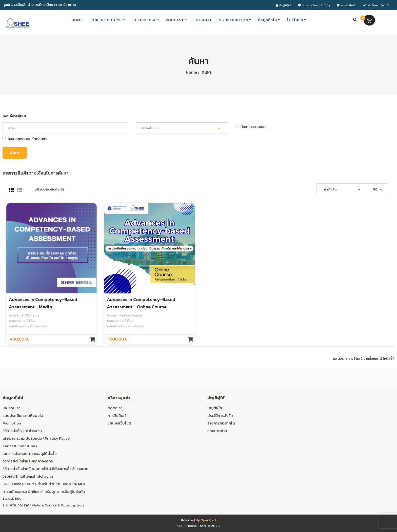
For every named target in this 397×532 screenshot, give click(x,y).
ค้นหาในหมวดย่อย (251, 127)
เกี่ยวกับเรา (12, 408)
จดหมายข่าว (217, 431)
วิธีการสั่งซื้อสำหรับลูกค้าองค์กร (28, 461)
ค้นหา (206, 72)
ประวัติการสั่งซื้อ (220, 416)
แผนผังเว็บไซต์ (119, 423)
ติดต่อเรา (115, 408)
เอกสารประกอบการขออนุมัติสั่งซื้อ (30, 453)
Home (191, 72)
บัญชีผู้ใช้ (215, 408)
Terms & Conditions (20, 446)
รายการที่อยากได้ (221, 423)
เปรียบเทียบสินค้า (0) (49, 189)
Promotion (12, 423)
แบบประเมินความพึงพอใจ (23, 416)
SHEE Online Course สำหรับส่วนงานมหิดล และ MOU (45, 484)
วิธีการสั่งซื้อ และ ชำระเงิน (22, 431)
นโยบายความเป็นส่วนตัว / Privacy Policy (36, 438)
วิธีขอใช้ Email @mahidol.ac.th (28, 476)
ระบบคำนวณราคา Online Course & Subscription (43, 505)
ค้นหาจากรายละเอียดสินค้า (25, 139)
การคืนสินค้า (118, 416)
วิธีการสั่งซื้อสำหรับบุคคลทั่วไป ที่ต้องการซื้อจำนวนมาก (45, 469)
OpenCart (208, 520)
